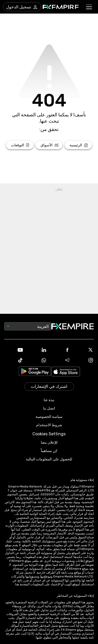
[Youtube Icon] (14, 350)
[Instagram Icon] (84, 360)
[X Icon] (84, 350)
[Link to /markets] (49, 145)
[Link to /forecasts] (20, 145)
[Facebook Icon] (61, 350)
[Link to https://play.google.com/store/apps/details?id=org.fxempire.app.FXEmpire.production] (35, 372)
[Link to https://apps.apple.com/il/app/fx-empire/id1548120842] (66, 372)
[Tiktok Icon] (14, 360)
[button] (89, 7)
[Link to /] (78, 145)
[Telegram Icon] (61, 360)
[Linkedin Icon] (37, 350)
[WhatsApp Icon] (37, 360)
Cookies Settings (49, 434)
